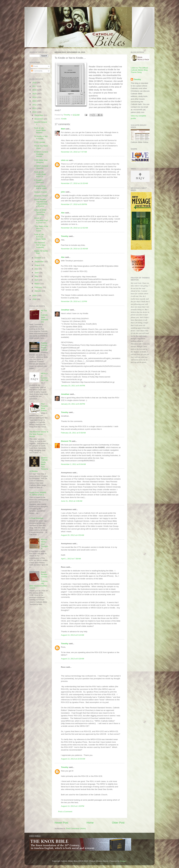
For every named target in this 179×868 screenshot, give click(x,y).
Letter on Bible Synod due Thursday (40, 212)
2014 (35, 97)
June (37, 273)
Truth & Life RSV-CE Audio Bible (40, 237)
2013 (35, 101)
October (38, 258)
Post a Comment (65, 812)
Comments (37, 71)
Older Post (118, 823)
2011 (35, 108)
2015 (35, 94)
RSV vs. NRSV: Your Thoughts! (44, 544)
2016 (35, 90)
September (39, 262)
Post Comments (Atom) (76, 828)
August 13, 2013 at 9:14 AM (73, 635)
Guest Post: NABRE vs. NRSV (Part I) (38, 494)
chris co (65, 160)
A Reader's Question (39, 181)
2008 (35, 299)
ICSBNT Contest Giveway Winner (41, 154)
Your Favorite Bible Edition (44, 407)
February (39, 287)
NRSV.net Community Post (44, 377)
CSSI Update (40, 142)
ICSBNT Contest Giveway (41, 167)
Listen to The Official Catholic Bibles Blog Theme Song (139, 70)
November (39, 119)
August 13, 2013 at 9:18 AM (73, 659)
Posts (35, 66)
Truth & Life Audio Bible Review (40, 130)
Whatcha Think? (41, 196)
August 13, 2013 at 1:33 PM (73, 806)
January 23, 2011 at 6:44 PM (73, 386)
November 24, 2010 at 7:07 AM (74, 152)
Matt (63, 129)
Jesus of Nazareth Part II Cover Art (41, 220)
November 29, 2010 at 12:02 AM (74, 228)
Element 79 (66, 441)
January (38, 291)
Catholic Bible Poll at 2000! (40, 187)
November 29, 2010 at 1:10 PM (74, 301)
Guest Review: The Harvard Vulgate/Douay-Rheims (41, 203)
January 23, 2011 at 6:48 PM (73, 404)
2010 (35, 112)
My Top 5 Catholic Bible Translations (44, 316)
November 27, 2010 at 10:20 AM (74, 183)
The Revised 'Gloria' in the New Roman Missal (39, 434)
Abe (63, 213)
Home (90, 823)
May (37, 276)
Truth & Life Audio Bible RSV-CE (40, 174)
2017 (35, 86)
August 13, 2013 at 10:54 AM (73, 759)
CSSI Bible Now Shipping (41, 161)
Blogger (123, 861)
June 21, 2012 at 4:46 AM (72, 501)
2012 (35, 105)
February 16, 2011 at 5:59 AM (73, 433)
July (36, 269)
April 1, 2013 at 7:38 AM (71, 559)
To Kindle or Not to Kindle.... (41, 137)
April (37, 280)
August (38, 265)
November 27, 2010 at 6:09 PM (74, 204)
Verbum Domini (41, 192)
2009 (35, 296)
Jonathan (65, 310)
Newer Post (61, 823)
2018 (35, 83)
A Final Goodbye (36, 518)
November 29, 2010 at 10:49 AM (74, 249)
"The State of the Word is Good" (41, 229)
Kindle (64, 119)
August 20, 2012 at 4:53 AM (73, 535)
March (37, 284)
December (39, 115)
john (63, 192)
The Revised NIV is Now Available (40, 245)
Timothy (65, 236)
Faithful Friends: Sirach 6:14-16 (44, 347)
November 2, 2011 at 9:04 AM (73, 464)
